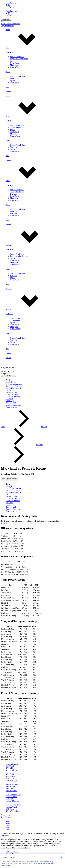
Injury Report (11, 382)
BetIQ (8, 5)
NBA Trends (10, 776)
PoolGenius (10, 7)
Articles (8, 96)
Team (8, 825)
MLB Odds (10, 789)
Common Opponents (13, 405)
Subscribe (10, 26)
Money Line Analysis (14, 388)
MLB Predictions (12, 784)
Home (8, 30)
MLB (25, 181)
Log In (3, 26)
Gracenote (5, 836)
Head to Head (11, 403)
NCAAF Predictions (13, 795)
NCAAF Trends (11, 797)
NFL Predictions (12, 764)
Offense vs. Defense (13, 394)
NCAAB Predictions (13, 805)
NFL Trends (10, 766)
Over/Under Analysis (13, 386)
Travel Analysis (11, 407)
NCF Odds (10, 799)
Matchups (9, 92)
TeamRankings (11, 3)
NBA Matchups (11, 780)
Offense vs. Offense (13, 397)
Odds (7, 87)
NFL (25, 48)
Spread (13, 61)
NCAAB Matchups (13, 811)
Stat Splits (9, 399)
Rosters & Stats (11, 392)
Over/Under (15, 63)
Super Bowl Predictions (19, 59)
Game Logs (10, 401)
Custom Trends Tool (18, 76)
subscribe (4, 523)
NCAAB (26, 309)
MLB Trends (10, 786)
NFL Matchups (11, 770)
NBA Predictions (12, 774)
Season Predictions (17, 57)
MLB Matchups (11, 791)
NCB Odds (10, 809)
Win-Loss (14, 78)
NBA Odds (10, 778)
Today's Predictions (17, 128)
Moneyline (14, 65)
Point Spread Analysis (14, 384)
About (8, 823)
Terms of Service (12, 852)
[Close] (61, 858)
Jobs (7, 827)
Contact (8, 829)
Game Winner (15, 67)
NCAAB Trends (12, 807)
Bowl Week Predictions (19, 256)
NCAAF (26, 245)
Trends (8, 72)
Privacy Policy (11, 854)
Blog (7, 821)
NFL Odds (9, 768)
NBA (25, 116)
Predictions (9, 52)
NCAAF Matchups (13, 801)
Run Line (14, 194)
